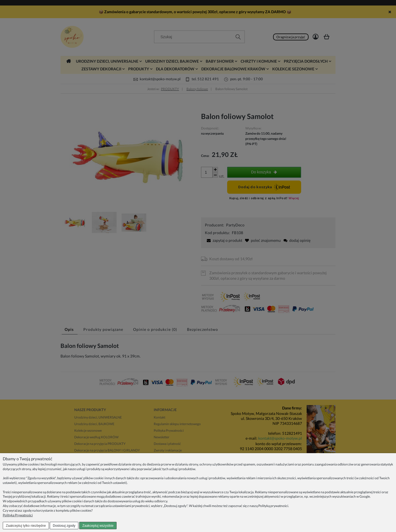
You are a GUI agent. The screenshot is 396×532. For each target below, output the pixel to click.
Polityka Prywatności (18, 515)
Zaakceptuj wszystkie (98, 526)
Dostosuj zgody (64, 526)
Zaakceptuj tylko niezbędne (26, 526)
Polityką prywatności (273, 506)
